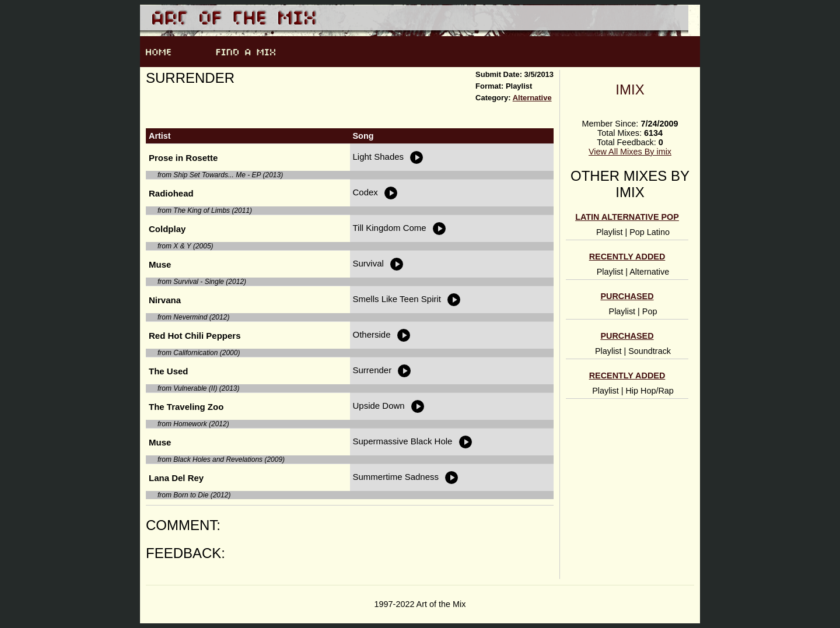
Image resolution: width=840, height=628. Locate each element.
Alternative (532, 98)
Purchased (627, 296)
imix (630, 90)
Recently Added (627, 257)
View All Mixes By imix (630, 152)
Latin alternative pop (627, 217)
